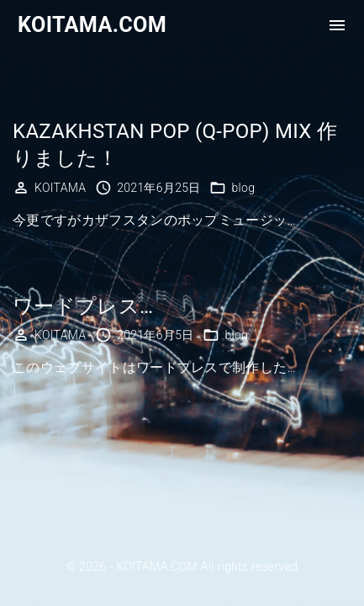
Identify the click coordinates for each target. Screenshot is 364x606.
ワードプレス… (83, 306)
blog (243, 188)
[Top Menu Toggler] (337, 25)
